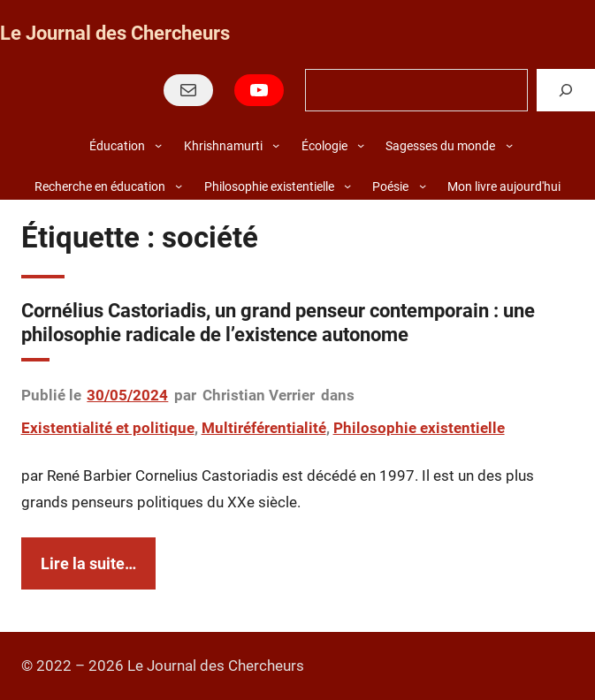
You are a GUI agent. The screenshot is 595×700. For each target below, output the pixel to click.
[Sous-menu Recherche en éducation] (179, 186)
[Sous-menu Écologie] (361, 145)
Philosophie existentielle (419, 428)
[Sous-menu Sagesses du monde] (509, 145)
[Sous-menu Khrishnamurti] (276, 145)
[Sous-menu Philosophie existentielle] (347, 186)
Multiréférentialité (264, 428)
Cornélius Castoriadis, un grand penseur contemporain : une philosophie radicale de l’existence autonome (278, 323)
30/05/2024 (127, 395)
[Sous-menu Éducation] (158, 145)
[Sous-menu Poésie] (423, 186)
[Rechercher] (566, 90)
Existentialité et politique (108, 428)
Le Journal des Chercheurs (115, 33)
